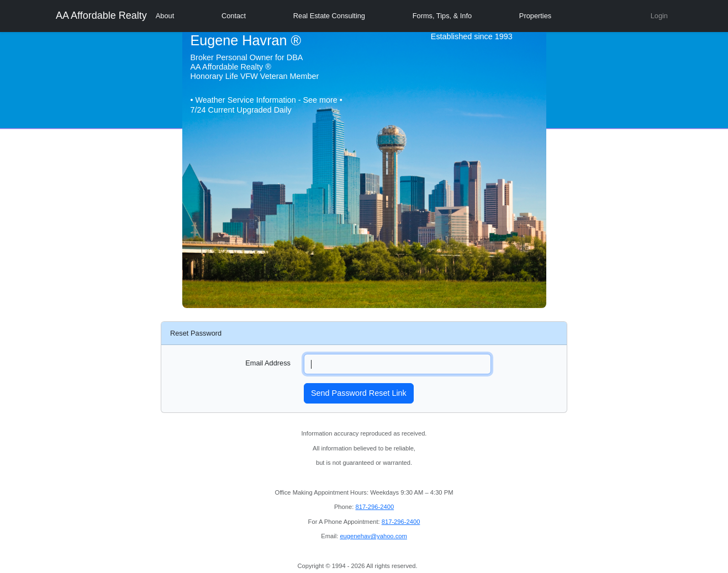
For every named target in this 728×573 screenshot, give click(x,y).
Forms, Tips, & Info (442, 16)
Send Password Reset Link (359, 393)
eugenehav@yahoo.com (373, 536)
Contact (234, 16)
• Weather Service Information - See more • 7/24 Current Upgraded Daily (267, 105)
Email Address (268, 363)
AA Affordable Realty (101, 15)
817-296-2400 (374, 507)
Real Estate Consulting (329, 16)
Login (659, 16)
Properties (535, 16)
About (165, 16)
